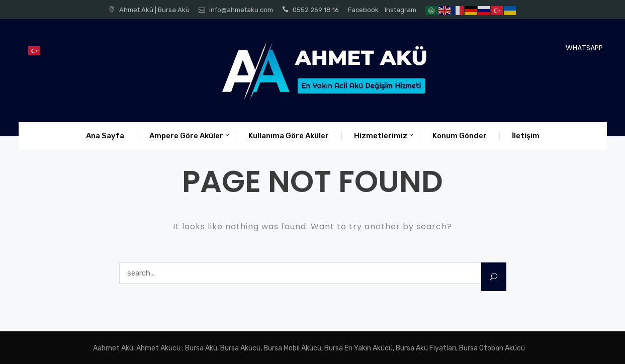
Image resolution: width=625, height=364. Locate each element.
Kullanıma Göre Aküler (289, 136)
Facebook (363, 10)
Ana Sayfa (105, 136)
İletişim (526, 136)
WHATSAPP (584, 48)
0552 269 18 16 (316, 10)
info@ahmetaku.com (241, 10)
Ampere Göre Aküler (186, 136)
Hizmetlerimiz (381, 136)
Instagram (400, 10)
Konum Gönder (460, 136)
